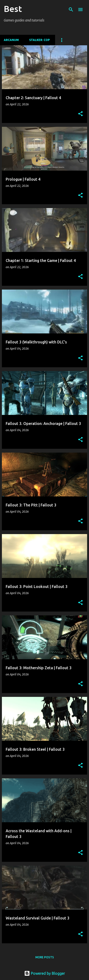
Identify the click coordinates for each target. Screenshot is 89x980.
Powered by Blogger (45, 973)
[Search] (71, 10)
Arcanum (11, 40)
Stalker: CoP (40, 40)
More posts (45, 957)
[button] (80, 114)
